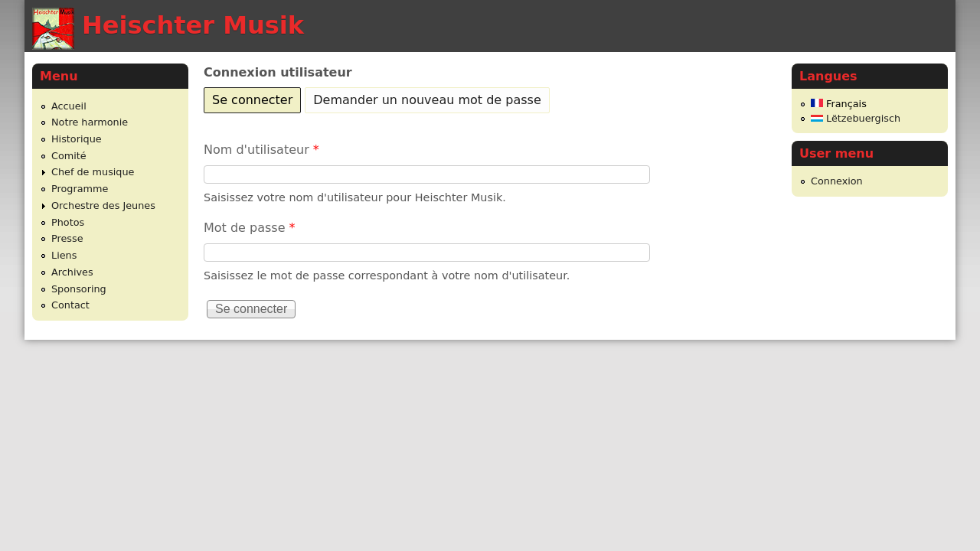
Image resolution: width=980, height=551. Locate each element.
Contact (70, 305)
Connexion (837, 181)
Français (839, 104)
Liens (64, 255)
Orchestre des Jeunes (103, 205)
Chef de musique (93, 172)
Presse (67, 238)
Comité (69, 156)
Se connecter (256, 98)
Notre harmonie (90, 122)
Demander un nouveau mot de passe (427, 100)
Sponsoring (79, 289)
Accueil (69, 106)
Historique (77, 139)
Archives (72, 272)
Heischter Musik (193, 25)
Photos (68, 222)
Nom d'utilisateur (261, 150)
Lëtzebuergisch (856, 118)
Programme (80, 189)
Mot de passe (250, 228)
